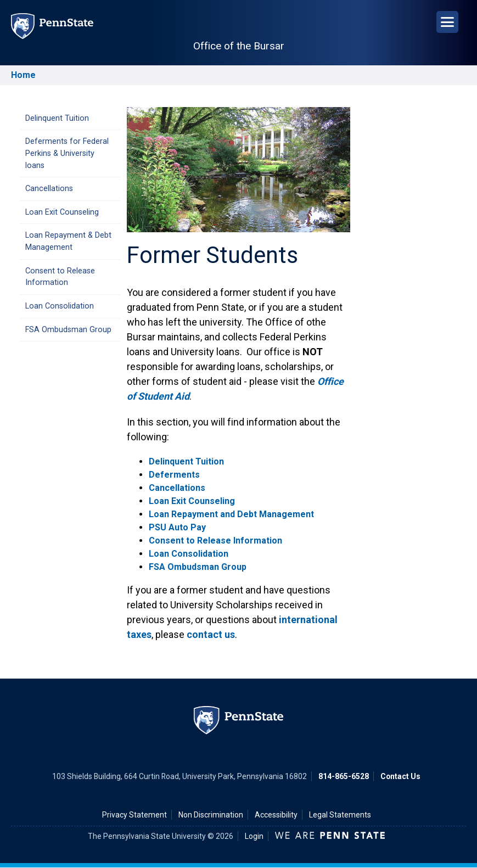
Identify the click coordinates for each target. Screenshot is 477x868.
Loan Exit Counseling (62, 212)
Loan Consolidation (60, 306)
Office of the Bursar (239, 46)
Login (254, 836)
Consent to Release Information (60, 277)
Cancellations (49, 189)
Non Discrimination (211, 815)
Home (23, 75)
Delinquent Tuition (57, 118)
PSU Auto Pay (177, 527)
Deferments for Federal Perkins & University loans (67, 153)
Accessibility (276, 815)
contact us (211, 634)
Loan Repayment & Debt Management (68, 241)
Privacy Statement (134, 815)
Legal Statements (340, 815)
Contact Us (400, 776)
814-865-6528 (344, 776)
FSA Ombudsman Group (68, 330)
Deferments (174, 475)
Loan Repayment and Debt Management (231, 514)
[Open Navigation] (447, 22)
